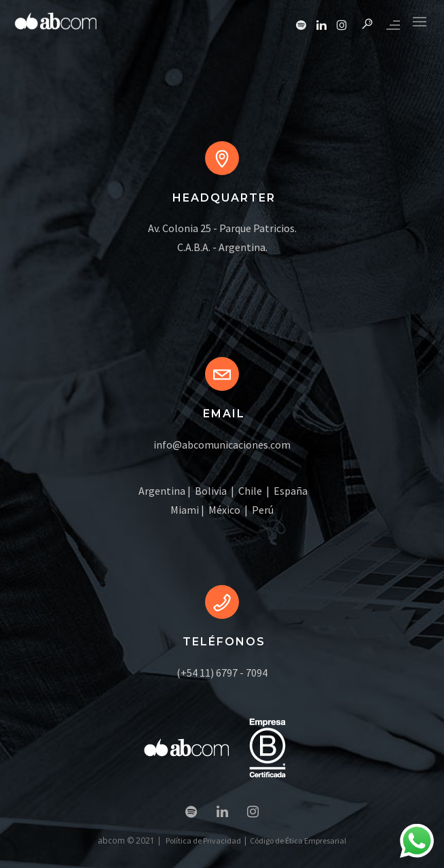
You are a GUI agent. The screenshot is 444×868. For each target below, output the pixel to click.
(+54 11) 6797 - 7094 (222, 673)
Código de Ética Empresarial (298, 841)
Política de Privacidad (203, 841)
